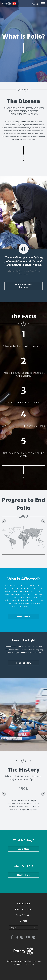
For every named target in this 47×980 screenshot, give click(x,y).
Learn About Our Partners (23, 286)
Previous (4, 521)
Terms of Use (29, 964)
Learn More (24, 849)
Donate (36, 4)
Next (43, 521)
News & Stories (23, 915)
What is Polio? (24, 904)
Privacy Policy (18, 964)
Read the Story (23, 663)
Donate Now (24, 617)
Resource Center (23, 909)
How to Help (23, 875)
